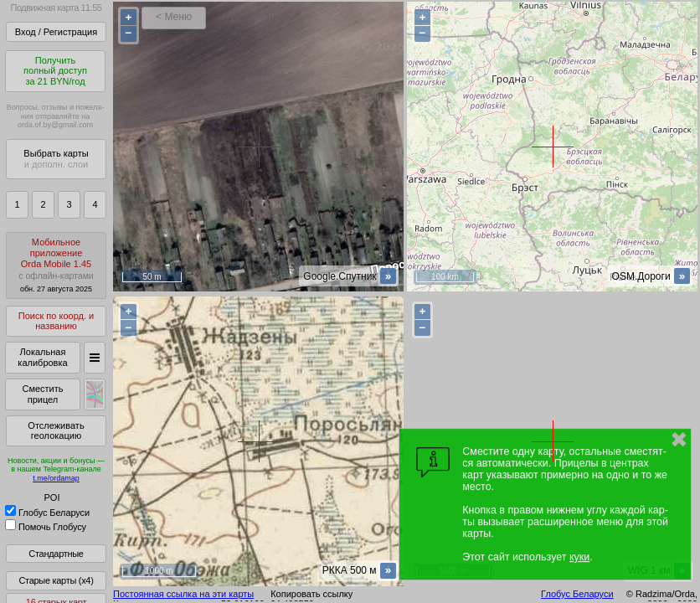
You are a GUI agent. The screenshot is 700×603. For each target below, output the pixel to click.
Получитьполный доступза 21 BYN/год (55, 71)
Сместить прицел (42, 394)
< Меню (174, 17)
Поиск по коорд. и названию (56, 321)
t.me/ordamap (56, 478)
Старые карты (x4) (56, 580)
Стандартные (56, 554)
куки (579, 557)
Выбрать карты (56, 159)
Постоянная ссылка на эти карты (183, 594)
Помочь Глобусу (46, 527)
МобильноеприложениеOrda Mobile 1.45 (56, 265)
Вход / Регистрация (56, 32)
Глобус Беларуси (47, 513)
